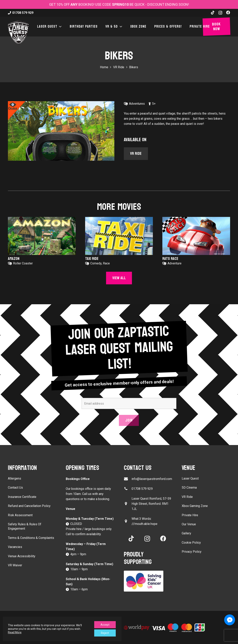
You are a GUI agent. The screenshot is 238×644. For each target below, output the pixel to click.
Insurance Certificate (22, 497)
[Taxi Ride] (119, 236)
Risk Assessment (20, 515)
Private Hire (190, 515)
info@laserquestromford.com (152, 479)
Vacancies (15, 547)
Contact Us (15, 488)
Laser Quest (190, 478)
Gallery (186, 533)
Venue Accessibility (22, 556)
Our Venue (189, 524)
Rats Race (170, 259)
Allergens (15, 478)
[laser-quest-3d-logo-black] (18, 33)
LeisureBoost (76, 620)
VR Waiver (15, 565)
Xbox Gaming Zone (195, 506)
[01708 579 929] (128, 489)
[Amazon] (42, 236)
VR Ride (187, 497)
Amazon (14, 259)
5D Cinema (189, 488)
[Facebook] (228, 13)
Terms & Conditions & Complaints (31, 538)
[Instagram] (220, 13)
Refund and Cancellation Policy (29, 506)
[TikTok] (213, 13)
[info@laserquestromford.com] (128, 479)
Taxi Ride (92, 259)
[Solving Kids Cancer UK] (148, 581)
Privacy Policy (192, 552)
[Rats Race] (196, 236)
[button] (60, 27)
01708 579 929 (142, 489)
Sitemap (94, 620)
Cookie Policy (191, 543)
